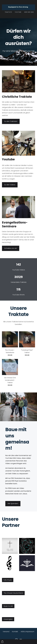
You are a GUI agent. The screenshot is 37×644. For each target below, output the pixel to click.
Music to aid (8, 606)
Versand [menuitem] (6, 632)
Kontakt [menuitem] (15, 632)
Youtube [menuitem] (18, 12)
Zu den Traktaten (11, 121)
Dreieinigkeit (8, 619)
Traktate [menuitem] (8, 12)
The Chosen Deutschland (13, 593)
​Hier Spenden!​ (13, 504)
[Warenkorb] (2, 642)
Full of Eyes (8, 580)
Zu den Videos (10, 185)
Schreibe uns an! (11, 248)
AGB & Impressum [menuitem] (27, 632)
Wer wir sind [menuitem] (29, 12)
